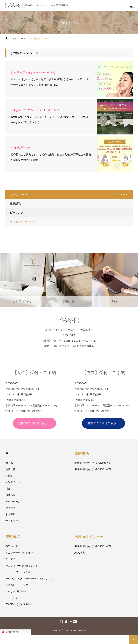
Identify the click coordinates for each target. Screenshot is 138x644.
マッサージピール (15, 591)
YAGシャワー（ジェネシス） (22, 566)
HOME (7, 453)
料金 (8, 489)
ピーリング (17, 212)
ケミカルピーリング (17, 585)
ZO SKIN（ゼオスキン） (19, 604)
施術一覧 (10, 469)
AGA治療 (80, 553)
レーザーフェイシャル (18, 572)
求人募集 (10, 514)
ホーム (9, 463)
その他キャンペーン (22, 221)
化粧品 (9, 476)
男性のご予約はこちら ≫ (103, 423)
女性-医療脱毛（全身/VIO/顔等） (93, 463)
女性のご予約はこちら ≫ (34, 423)
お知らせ (10, 495)
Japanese (10, 632)
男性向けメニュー (89, 537)
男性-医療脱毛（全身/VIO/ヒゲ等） (94, 469)
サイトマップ (13, 521)
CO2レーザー (13, 546)
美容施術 (13, 537)
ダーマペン (12, 559)
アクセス (10, 508)
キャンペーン (13, 501)
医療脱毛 (15, 203)
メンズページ (13, 482)
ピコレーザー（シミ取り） (20, 553)
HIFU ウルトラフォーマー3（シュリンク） (29, 578)
